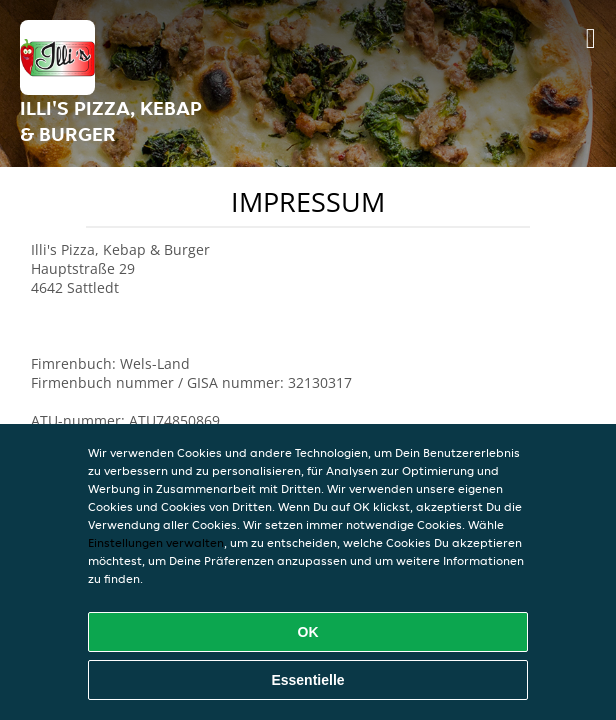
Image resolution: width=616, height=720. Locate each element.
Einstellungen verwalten (156, 542)
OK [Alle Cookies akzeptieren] (308, 632)
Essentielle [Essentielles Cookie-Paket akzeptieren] (307, 680)
